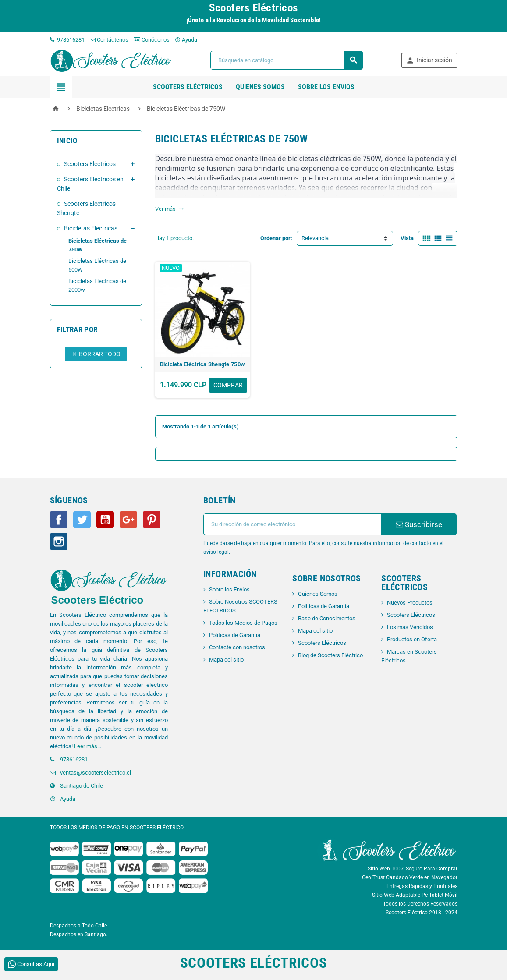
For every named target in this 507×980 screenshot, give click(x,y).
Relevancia (315, 238)
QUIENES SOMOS (260, 87)
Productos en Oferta (412, 639)
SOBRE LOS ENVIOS (326, 87)
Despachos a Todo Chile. (79, 926)
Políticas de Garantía (235, 635)
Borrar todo (96, 354)
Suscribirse (419, 524)
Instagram (59, 541)
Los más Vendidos (410, 627)
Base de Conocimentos (327, 618)
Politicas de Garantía (324, 606)
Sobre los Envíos (229, 589)
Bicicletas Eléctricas (91, 228)
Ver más (170, 209)
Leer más (86, 746)
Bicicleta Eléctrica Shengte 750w (202, 364)
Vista (407, 238)
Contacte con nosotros (237, 647)
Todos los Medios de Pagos (243, 623)
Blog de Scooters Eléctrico (330, 655)
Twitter (82, 520)
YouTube (105, 520)
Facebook (59, 520)
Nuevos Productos (410, 603)
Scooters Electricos (90, 164)
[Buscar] (287, 60)
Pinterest (152, 520)
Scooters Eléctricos (188, 87)
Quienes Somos (318, 594)
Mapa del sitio (226, 660)
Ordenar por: (276, 238)
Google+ (128, 520)
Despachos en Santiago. (79, 934)
